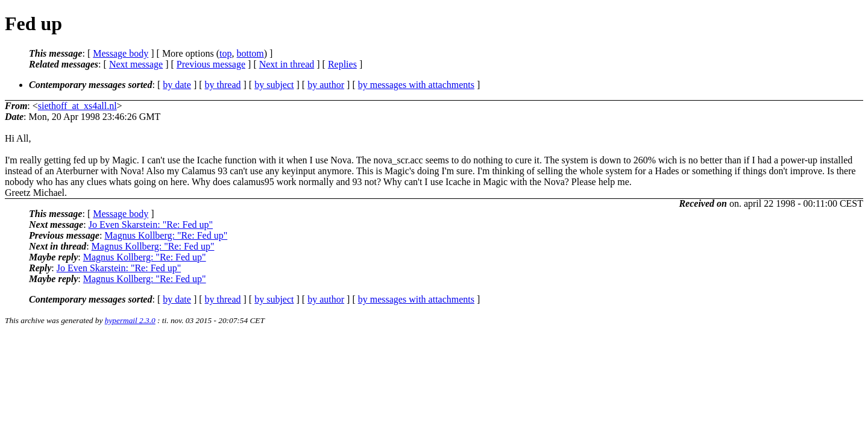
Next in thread (287, 64)
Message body (121, 53)
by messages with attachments (416, 85)
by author (326, 85)
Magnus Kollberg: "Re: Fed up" (166, 235)
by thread (223, 85)
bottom (250, 53)
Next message (136, 64)
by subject (274, 85)
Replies (342, 64)
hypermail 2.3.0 (130, 320)
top (225, 53)
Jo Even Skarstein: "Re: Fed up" (151, 225)
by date (177, 85)
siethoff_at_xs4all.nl (77, 106)
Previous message (211, 64)
